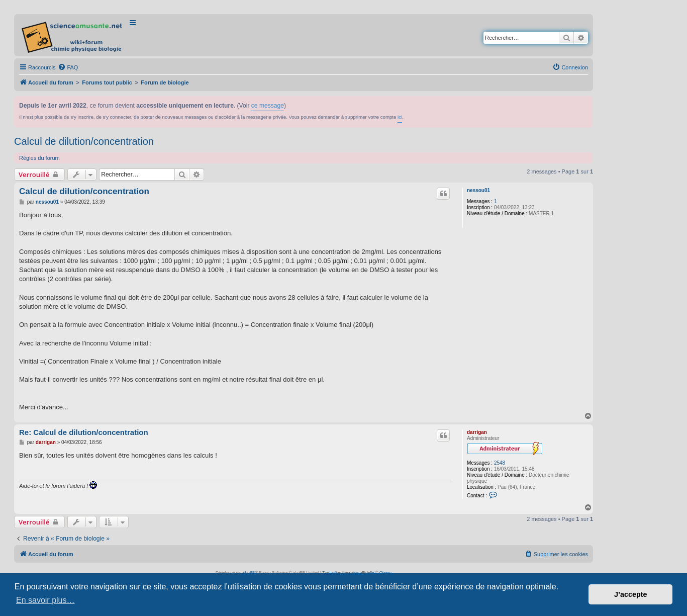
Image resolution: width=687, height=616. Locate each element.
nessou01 (478, 190)
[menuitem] (68, 67)
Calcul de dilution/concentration (84, 141)
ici (400, 117)
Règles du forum (39, 158)
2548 (500, 463)
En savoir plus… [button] (45, 600)
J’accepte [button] (631, 594)
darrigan (477, 432)
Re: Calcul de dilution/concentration (84, 432)
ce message (268, 106)
